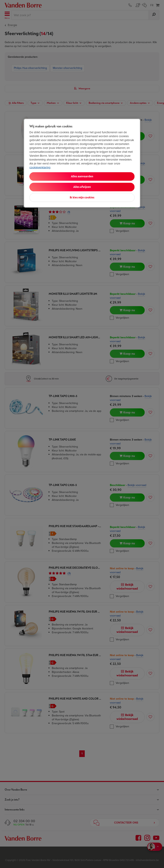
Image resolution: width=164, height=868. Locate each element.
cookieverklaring (40, 167)
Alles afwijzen (82, 187)
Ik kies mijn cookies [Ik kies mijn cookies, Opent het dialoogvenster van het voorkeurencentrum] (82, 198)
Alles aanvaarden (82, 176)
